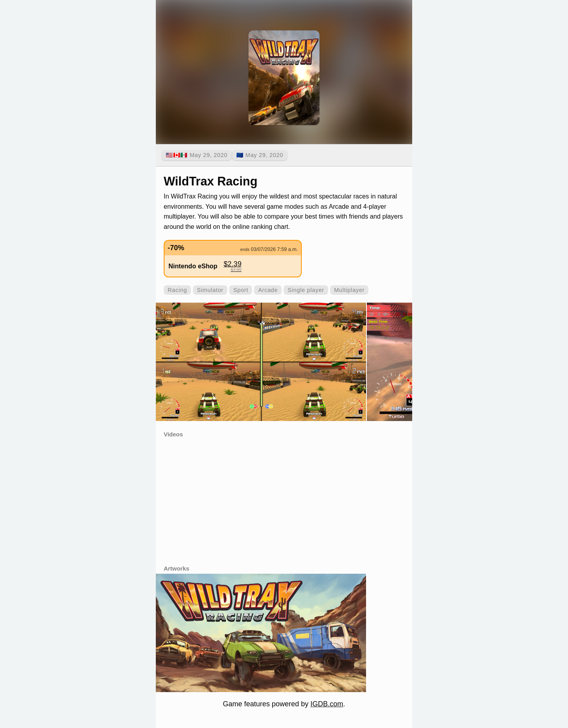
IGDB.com (327, 704)
